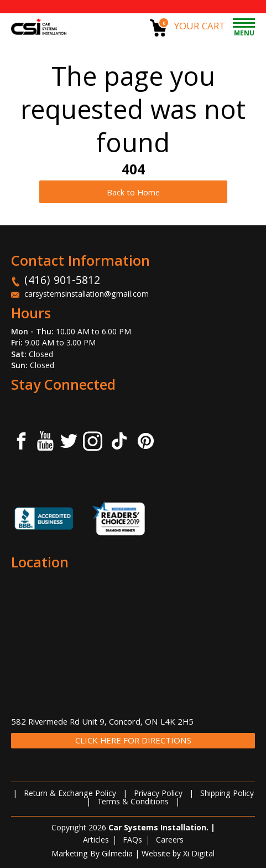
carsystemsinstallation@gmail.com (87, 295)
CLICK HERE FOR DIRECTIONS (133, 742)
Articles (96, 841)
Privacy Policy (158, 794)
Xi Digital (199, 855)
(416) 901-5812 (62, 282)
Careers (170, 841)
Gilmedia (117, 855)
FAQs (132, 841)
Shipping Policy (227, 794)
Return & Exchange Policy (70, 794)
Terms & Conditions (133, 803)
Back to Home (133, 194)
